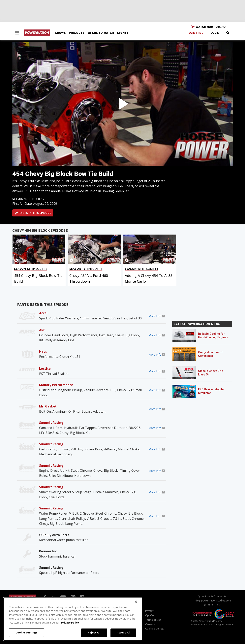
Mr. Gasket (48, 406)
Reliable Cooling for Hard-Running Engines (213, 336)
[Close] (136, 602)
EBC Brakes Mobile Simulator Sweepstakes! (211, 393)
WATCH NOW (209, 27)
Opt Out (150, 615)
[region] (73, 619)
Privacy (149, 611)
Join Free (196, 33)
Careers (150, 624)
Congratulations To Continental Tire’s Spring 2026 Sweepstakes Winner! (212, 358)
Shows (60, 33)
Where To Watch (101, 33)
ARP (42, 330)
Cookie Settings (155, 628)
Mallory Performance (56, 385)
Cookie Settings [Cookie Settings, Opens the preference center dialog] (27, 632)
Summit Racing (51, 423)
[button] (17, 33)
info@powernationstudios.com (212, 600)
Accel (43, 313)
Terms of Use (153, 620)
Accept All (123, 632)
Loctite (45, 369)
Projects (77, 33)
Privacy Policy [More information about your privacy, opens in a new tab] (70, 623)
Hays (43, 351)
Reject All (94, 632)
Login (215, 33)
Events (123, 33)
